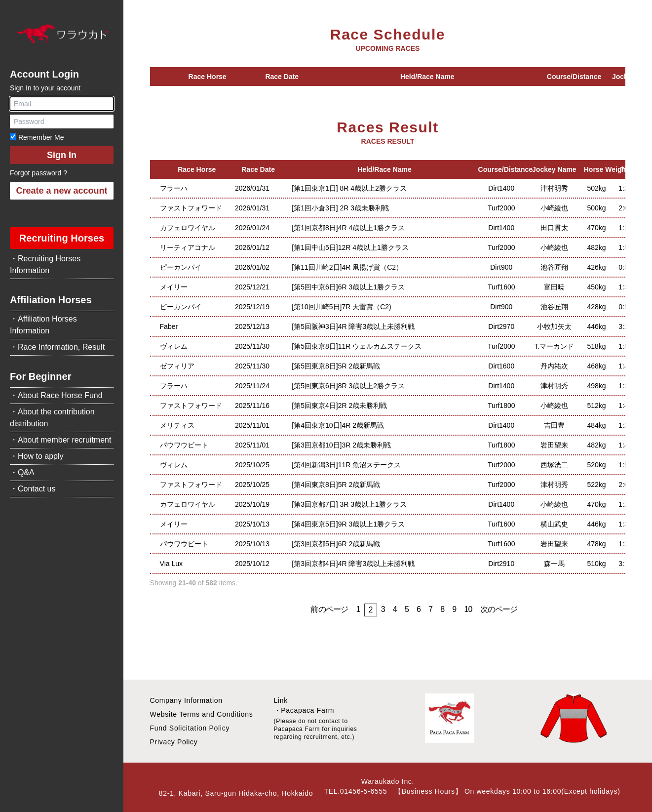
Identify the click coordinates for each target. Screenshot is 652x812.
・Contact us (33, 489)
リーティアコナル (188, 247)
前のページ (329, 609)
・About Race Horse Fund (56, 395)
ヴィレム (174, 346)
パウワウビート (184, 445)
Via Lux (171, 564)
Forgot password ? (38, 173)
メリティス (177, 425)
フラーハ (174, 188)
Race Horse (208, 77)
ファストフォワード (191, 208)
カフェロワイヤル (188, 228)
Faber (169, 326)
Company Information (186, 700)
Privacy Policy (174, 742)
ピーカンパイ (181, 267)
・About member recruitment (60, 440)
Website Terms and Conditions (202, 714)
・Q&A (22, 472)
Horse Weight (606, 169)
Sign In (62, 155)
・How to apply (37, 456)
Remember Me (37, 137)
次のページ (499, 609)
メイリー (174, 287)
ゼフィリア (177, 366)
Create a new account (61, 191)
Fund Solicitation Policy (190, 728)
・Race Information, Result (57, 347)
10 (468, 609)
